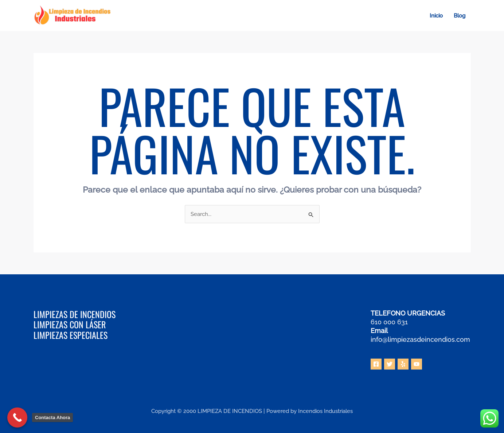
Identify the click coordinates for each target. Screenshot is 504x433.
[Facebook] (376, 364)
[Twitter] (390, 364)
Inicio (436, 16)
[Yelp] (403, 364)
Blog (460, 16)
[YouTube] (417, 364)
